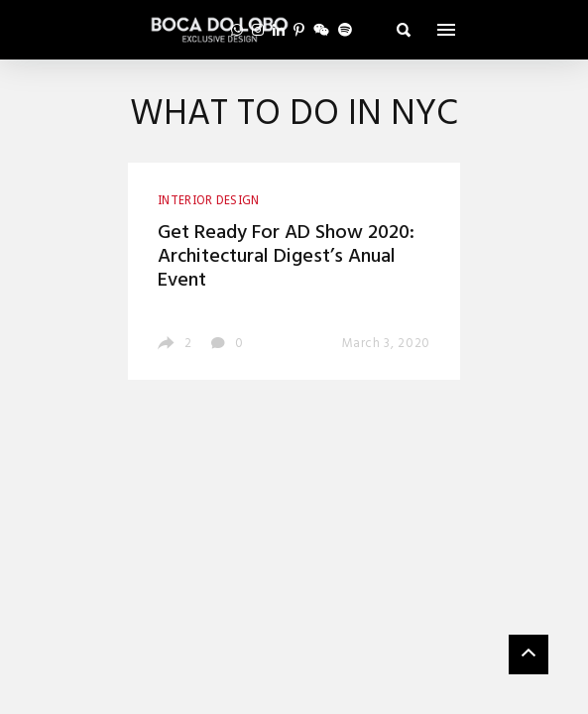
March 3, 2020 (386, 344)
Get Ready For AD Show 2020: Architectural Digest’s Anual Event (286, 257)
